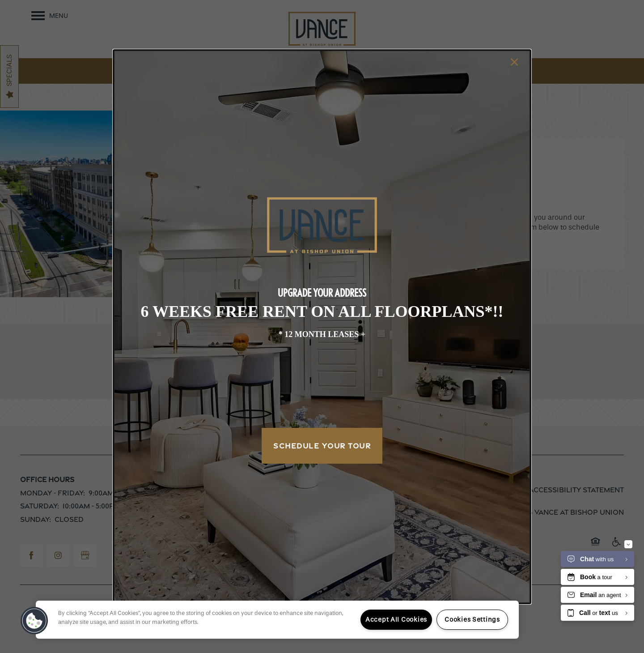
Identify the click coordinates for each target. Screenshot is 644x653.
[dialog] (322, 326)
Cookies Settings (472, 620)
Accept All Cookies (396, 620)
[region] (277, 620)
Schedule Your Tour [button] (322, 446)
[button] (34, 621)
